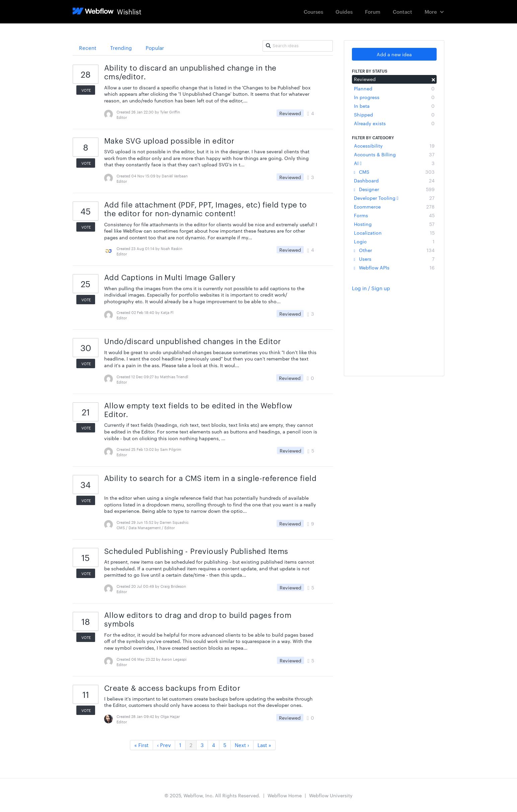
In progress (394, 97)
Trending (121, 48)
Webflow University (331, 795)
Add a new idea (394, 54)
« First (141, 745)
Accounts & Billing (394, 154)
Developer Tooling (394, 198)
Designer (394, 189)
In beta (394, 106)
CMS (394, 172)
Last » (264, 745)
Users (394, 259)
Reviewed (394, 79)
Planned (394, 88)
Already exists (394, 123)
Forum (373, 12)
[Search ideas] (298, 46)
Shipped (394, 114)
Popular (155, 48)
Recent (88, 48)
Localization (394, 233)
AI (394, 163)
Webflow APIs (394, 267)
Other (394, 250)
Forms (394, 215)
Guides (344, 12)
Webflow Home (285, 795)
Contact (402, 12)
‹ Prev (164, 745)
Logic (394, 241)
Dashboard (394, 180)
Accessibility (394, 146)
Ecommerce (394, 207)
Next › (242, 745)
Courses (313, 12)
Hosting (394, 224)
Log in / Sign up (371, 288)
